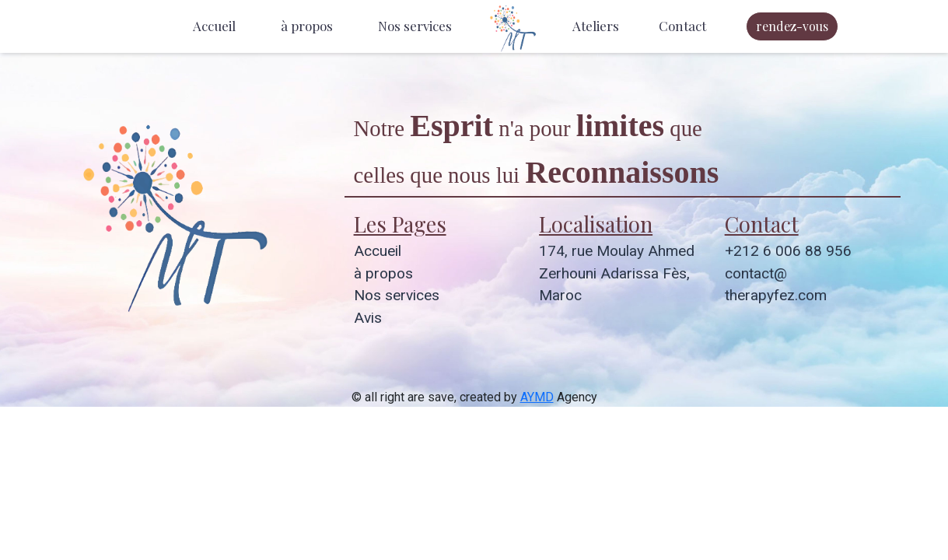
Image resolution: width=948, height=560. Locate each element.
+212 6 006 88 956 (788, 251)
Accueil (214, 26)
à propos (307, 26)
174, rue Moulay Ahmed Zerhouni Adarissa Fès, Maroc (617, 273)
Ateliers (596, 26)
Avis (368, 318)
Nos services (415, 26)
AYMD (537, 397)
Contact (682, 26)
